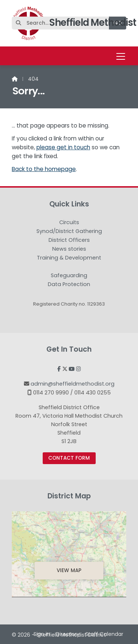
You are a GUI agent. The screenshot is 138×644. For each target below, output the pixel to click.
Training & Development (69, 258)
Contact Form (69, 458)
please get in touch (63, 147)
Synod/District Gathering (69, 232)
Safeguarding (69, 276)
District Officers (69, 240)
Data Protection (69, 284)
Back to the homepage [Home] (44, 169)
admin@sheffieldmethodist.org (72, 384)
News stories (69, 249)
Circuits (69, 223)
